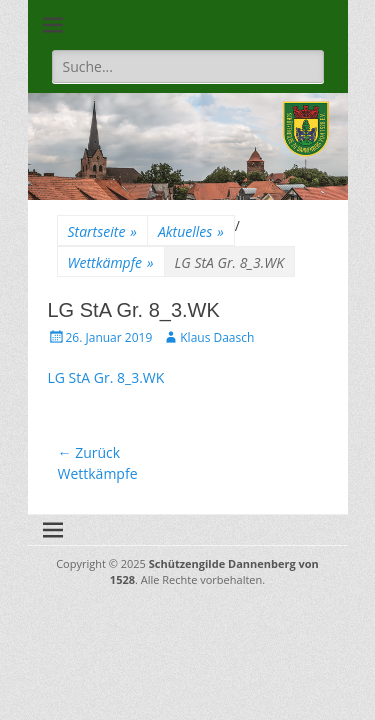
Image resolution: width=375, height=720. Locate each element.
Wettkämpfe (111, 262)
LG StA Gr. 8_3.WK (106, 377)
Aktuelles (191, 231)
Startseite (102, 231)
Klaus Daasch (217, 337)
